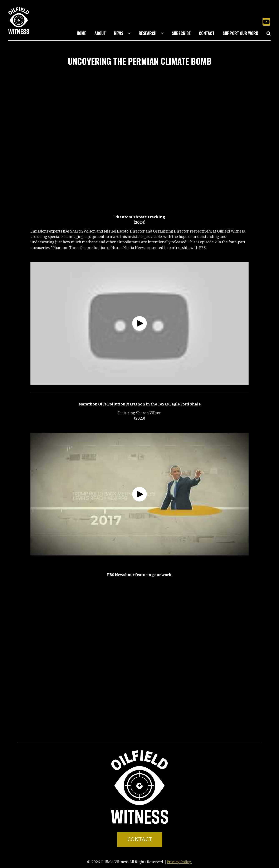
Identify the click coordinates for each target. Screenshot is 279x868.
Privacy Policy (179, 862)
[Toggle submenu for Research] (162, 33)
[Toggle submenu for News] (129, 33)
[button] (266, 22)
